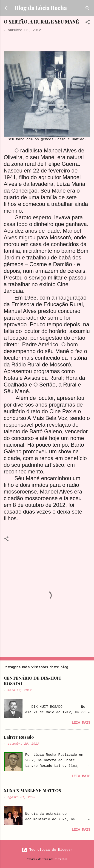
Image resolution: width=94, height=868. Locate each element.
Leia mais (81, 723)
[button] (88, 23)
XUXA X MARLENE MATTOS (32, 791)
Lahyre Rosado (19, 737)
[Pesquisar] (88, 9)
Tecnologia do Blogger (47, 850)
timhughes (61, 859)
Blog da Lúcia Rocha (41, 8)
